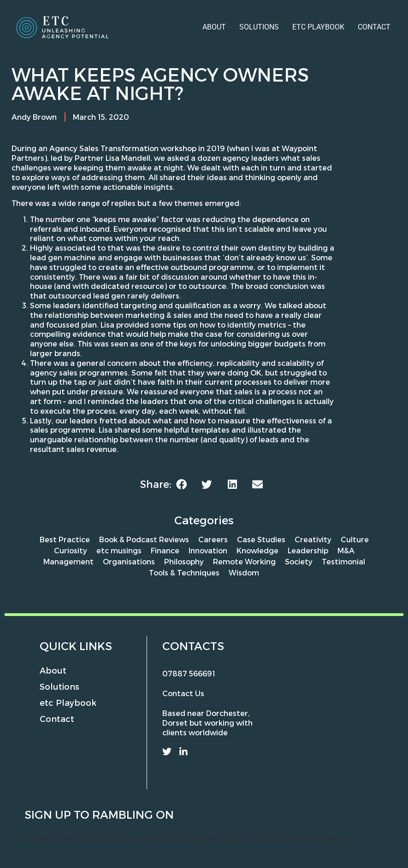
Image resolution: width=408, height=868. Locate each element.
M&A (346, 550)
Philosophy (184, 561)
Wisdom (244, 572)
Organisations (129, 561)
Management (68, 561)
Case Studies (261, 539)
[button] (181, 484)
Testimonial (343, 561)
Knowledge (257, 550)
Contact (374, 27)
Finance (165, 550)
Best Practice (65, 539)
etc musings (119, 550)
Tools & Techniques (184, 572)
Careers (213, 539)
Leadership (308, 550)
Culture (355, 539)
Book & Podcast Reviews (144, 539)
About (214, 27)
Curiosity (71, 550)
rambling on (133, 814)
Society (299, 561)
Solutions (259, 27)
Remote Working (244, 561)
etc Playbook (318, 27)
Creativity (313, 539)
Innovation (208, 550)
